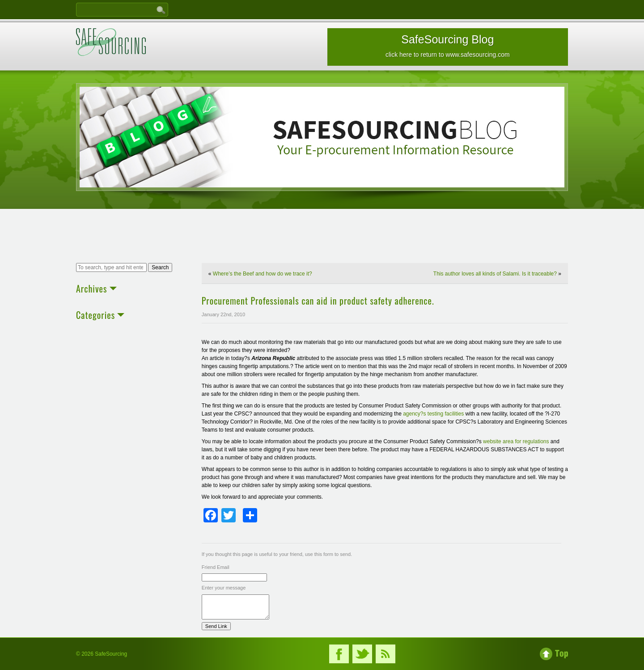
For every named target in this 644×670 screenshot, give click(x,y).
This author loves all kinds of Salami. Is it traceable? (495, 274)
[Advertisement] (322, 237)
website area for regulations (517, 441)
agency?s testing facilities (434, 414)
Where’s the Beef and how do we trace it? (263, 274)
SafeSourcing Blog (448, 46)
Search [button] (160, 267)
